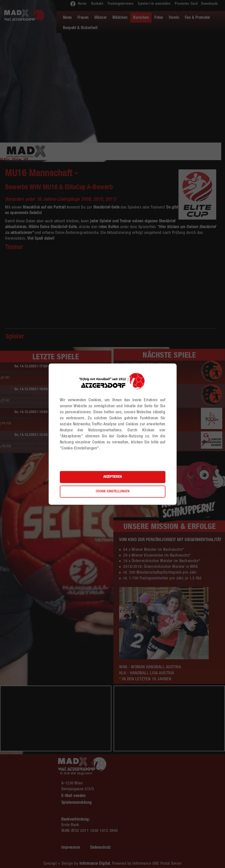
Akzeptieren (112, 477)
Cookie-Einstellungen (113, 492)
